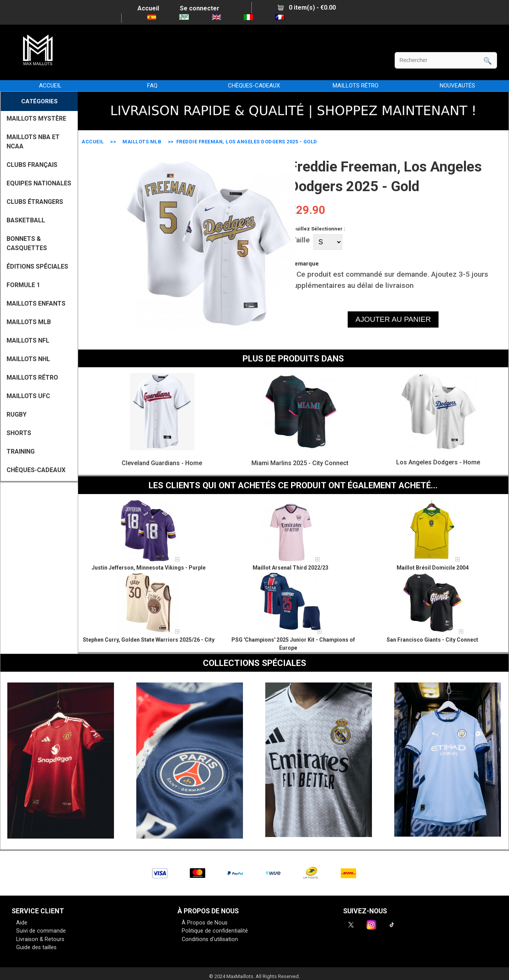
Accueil (148, 8)
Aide (22, 923)
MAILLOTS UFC (28, 396)
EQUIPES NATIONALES (39, 183)
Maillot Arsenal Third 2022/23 (290, 568)
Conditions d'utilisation (210, 939)
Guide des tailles (36, 947)
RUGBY (17, 414)
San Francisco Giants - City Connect (432, 640)
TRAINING (21, 451)
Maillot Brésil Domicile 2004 (433, 568)
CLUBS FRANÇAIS (32, 165)
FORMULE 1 (23, 285)
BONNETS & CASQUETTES (27, 243)
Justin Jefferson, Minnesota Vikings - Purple (149, 568)
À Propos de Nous (205, 923)
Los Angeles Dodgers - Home (438, 462)
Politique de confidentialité (215, 931)
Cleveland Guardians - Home (162, 463)
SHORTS (19, 433)
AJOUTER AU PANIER (393, 319)
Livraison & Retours (40, 939)
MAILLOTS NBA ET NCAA (33, 142)
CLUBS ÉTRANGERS (35, 202)
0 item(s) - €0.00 (307, 8)
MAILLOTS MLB (142, 142)
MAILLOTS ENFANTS (36, 303)
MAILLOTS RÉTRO (356, 86)
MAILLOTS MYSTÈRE (36, 119)
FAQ (152, 86)
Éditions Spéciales (37, 266)
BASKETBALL (26, 220)
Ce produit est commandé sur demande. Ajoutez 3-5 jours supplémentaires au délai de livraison (389, 280)
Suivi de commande (41, 931)
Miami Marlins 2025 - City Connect (300, 463)
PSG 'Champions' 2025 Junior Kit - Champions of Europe (293, 644)
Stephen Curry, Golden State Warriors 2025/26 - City (149, 640)
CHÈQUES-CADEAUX (254, 86)
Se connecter (200, 8)
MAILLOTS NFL (28, 340)
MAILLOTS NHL (28, 359)
